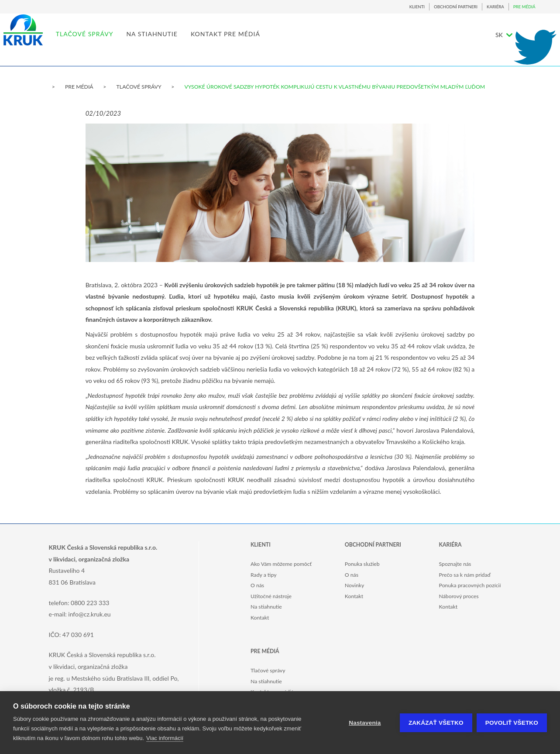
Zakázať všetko (436, 723)
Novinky (355, 585)
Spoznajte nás (455, 564)
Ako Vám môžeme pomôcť (281, 564)
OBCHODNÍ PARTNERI (456, 7)
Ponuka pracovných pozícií (470, 585)
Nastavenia (365, 723)
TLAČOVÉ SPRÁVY (112, 42)
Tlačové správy (268, 670)
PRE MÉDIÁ (524, 7)
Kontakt (260, 618)
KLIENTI (417, 7)
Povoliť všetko (512, 723)
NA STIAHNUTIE (180, 42)
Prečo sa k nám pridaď (465, 575)
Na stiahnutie (266, 607)
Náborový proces (459, 596)
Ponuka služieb (362, 564)
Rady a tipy (263, 575)
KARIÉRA (495, 7)
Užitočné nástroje (271, 596)
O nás (257, 585)
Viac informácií (165, 738)
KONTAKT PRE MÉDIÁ (253, 42)
